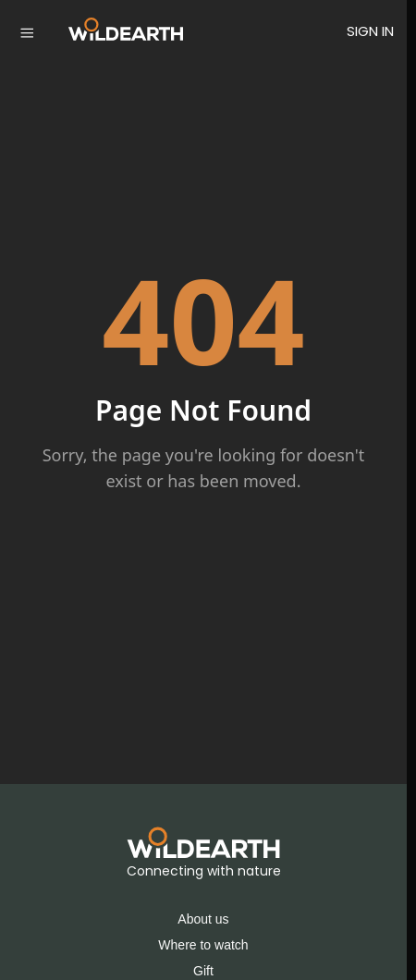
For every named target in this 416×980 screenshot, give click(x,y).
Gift (203, 971)
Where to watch (203, 945)
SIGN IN (370, 31)
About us (203, 919)
